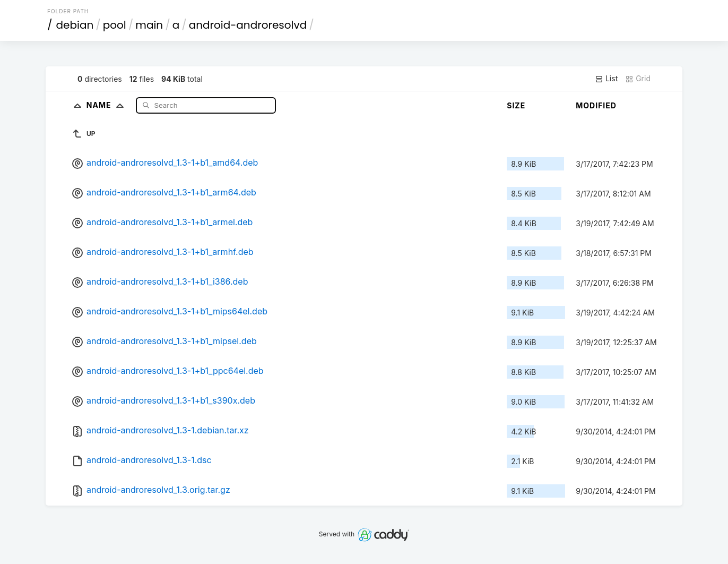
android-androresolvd (248, 25)
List (606, 79)
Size (516, 105)
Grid (638, 79)
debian (75, 25)
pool (115, 25)
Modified (596, 105)
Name (107, 105)
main (149, 25)
